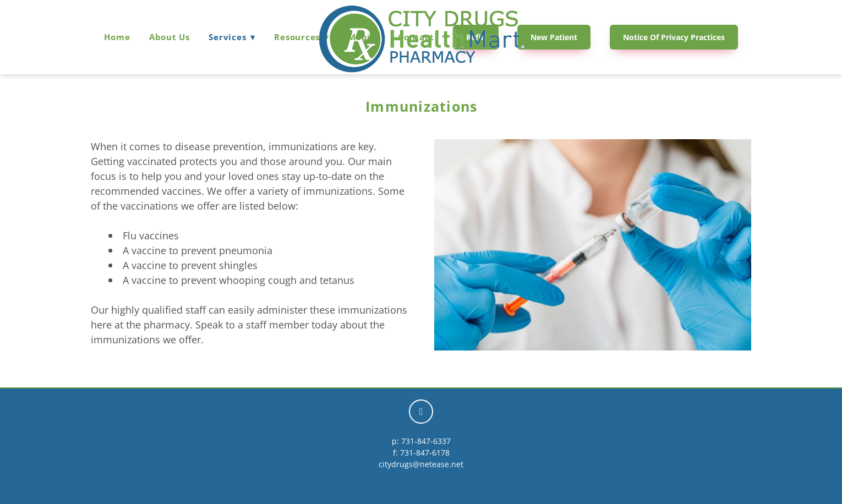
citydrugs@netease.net (421, 464)
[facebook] (421, 412)
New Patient (554, 37)
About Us (170, 37)
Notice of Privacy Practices (674, 37)
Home (117, 37)
